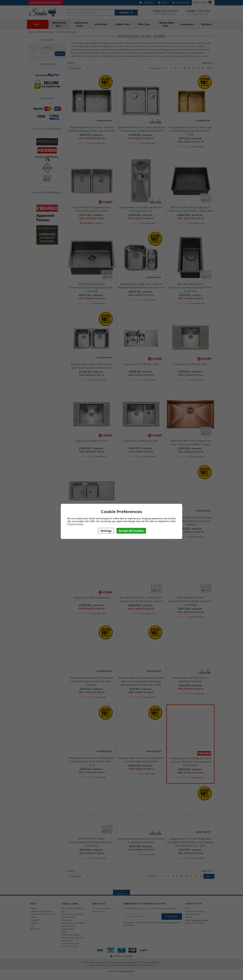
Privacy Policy (98, 911)
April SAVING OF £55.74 (141, 295)
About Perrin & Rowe (70, 935)
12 (193, 68)
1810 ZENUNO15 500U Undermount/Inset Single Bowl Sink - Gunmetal (92, 288)
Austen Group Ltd (127, 971)
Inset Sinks (102, 24)
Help (163, 3)
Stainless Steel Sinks (66, 32)
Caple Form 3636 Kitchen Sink (92, 598)
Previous (153, 68)
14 (203, 68)
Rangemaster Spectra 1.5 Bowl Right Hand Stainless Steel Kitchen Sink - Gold (92, 761)
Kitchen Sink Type (59, 24)
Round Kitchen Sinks (70, 943)
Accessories (188, 24)
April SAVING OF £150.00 (141, 609)
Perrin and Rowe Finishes (72, 914)
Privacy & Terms (75, 524)
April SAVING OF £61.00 (191, 375)
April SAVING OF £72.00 (92, 219)
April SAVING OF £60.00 (141, 219)
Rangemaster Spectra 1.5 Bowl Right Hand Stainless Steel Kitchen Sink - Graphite (191, 521)
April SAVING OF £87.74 (92, 375)
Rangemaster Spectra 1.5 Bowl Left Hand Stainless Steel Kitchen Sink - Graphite (92, 681)
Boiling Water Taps (167, 24)
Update (60, 54)
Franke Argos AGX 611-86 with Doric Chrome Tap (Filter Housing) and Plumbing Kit (191, 762)
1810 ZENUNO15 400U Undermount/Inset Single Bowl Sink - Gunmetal (92, 842)
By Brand (208, 24)
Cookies (34, 923)
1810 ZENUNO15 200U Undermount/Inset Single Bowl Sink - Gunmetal (191, 288)
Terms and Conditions (102, 908)
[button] (48, 48)
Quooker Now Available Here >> (46, 3)
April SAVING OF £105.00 (92, 299)
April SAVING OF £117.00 (191, 452)
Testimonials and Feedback (73, 923)
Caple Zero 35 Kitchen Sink (190, 364)
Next (211, 68)
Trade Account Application (42, 911)
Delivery (146, 3)
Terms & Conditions (169, 922)
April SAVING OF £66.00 (141, 138)
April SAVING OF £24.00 (141, 692)
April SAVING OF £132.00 (191, 219)
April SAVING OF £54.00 (141, 850)
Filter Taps (145, 24)
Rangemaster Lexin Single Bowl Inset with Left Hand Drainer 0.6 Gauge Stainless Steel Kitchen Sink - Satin (141, 681)
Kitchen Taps (124, 24)
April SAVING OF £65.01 (92, 452)
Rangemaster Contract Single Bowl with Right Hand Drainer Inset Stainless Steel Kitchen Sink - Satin (191, 842)
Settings (106, 531)
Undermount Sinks (81, 24)
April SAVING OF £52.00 (141, 375)
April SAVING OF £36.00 (191, 853)
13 (198, 68)
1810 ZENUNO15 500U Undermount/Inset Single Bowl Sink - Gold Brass (191, 601)
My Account (181, 3)
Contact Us (35, 920)
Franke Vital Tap (68, 917)
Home (31, 32)
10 (184, 68)
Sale (38, 24)
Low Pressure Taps (69, 946)
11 (189, 68)
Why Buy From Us (69, 926)
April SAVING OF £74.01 (141, 452)
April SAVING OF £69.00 (191, 689)
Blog (63, 932)
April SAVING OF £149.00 (191, 773)
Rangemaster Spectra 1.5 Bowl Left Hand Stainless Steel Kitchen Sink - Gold (190, 131)
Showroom (66, 920)
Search (126, 13)
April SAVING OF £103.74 (92, 138)
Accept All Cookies (131, 531)
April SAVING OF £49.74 (141, 769)
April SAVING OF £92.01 (92, 853)
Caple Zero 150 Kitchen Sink (141, 441)
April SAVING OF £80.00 (191, 299)
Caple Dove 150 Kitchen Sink (141, 364)
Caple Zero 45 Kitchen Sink (92, 441)
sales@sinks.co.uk (200, 920)
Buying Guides (68, 929)
